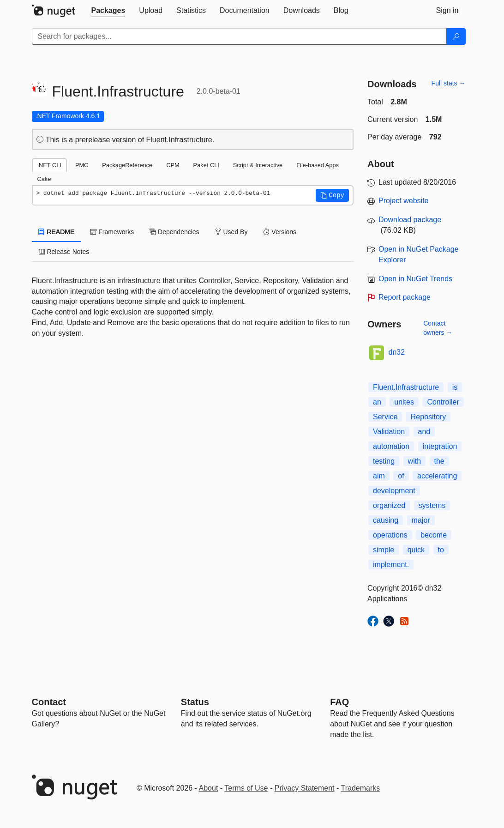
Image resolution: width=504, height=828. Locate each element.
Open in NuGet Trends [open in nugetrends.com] (415, 279)
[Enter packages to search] (239, 36)
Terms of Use (246, 788)
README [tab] (57, 232)
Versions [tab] (280, 232)
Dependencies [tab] (174, 232)
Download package (410, 220)
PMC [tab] (82, 165)
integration (440, 446)
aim (379, 476)
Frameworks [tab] (112, 232)
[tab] (108, 11)
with (414, 461)
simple (384, 550)
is (455, 387)
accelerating (437, 476)
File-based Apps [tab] (318, 165)
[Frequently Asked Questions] (339, 702)
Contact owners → (438, 328)
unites (404, 402)
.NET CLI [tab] (49, 165)
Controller (443, 402)
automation (391, 446)
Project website (404, 201)
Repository (428, 417)
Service (385, 417)
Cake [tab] (44, 179)
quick (416, 550)
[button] (332, 195)
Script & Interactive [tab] (258, 165)
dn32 (397, 352)
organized (389, 505)
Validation (389, 432)
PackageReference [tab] (127, 165)
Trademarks (361, 788)
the (439, 461)
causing (386, 520)
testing (384, 461)
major (421, 520)
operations (390, 535)
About (209, 788)
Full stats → (449, 83)
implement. (391, 565)
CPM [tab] (173, 165)
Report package (405, 297)
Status (195, 702)
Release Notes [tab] (64, 252)
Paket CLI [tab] (206, 165)
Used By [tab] (231, 232)
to (441, 550)
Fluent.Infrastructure (406, 387)
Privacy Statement (305, 788)
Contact (49, 702)
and (424, 432)
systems (432, 505)
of (401, 476)
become (434, 535)
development (394, 491)
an (377, 402)
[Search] (456, 36)
